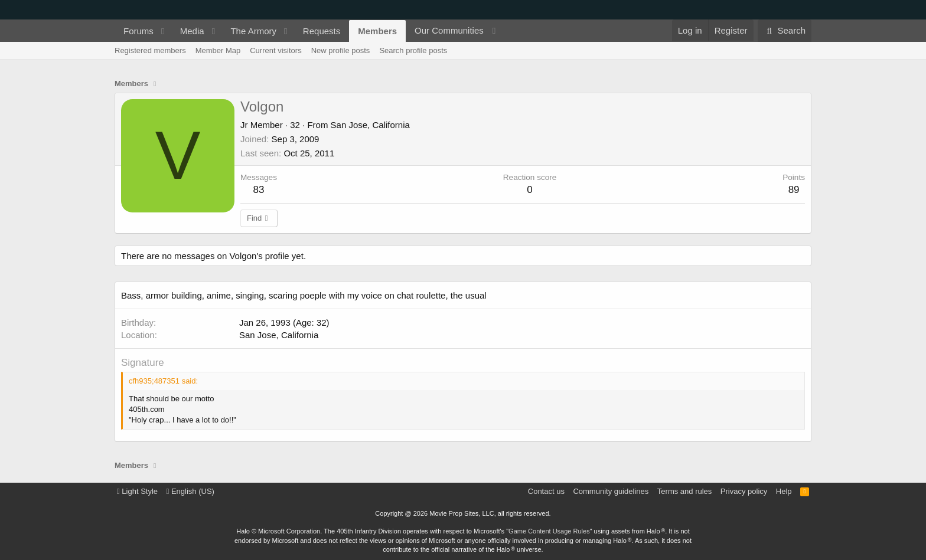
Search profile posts (413, 50)
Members (377, 31)
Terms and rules (684, 491)
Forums (138, 31)
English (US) (190, 491)
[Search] (785, 31)
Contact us (546, 491)
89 (794, 190)
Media (192, 31)
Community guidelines (611, 491)
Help (784, 491)
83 (259, 190)
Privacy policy (744, 491)
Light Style (137, 491)
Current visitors (275, 50)
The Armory (253, 31)
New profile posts (341, 50)
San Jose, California (370, 125)
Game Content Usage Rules (549, 531)
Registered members (150, 50)
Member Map (218, 50)
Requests (322, 31)
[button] (163, 31)
